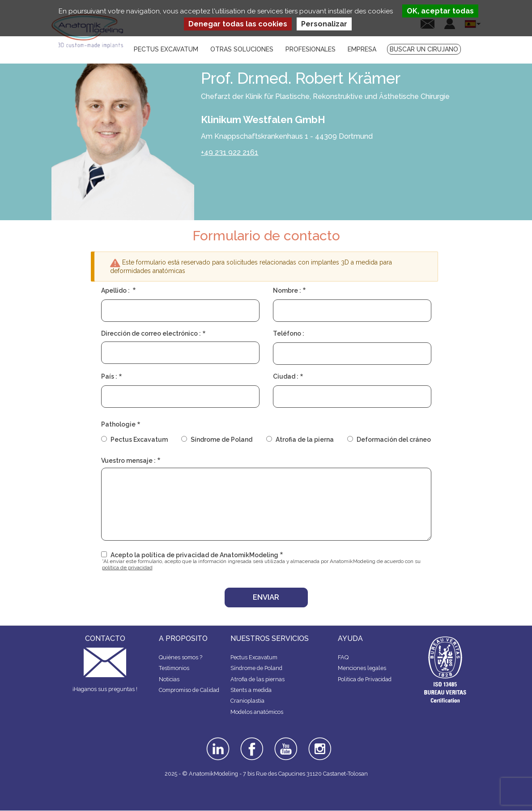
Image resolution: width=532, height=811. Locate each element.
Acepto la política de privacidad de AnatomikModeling (194, 555)
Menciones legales (362, 668)
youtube (285, 740)
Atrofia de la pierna (305, 440)
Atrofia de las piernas (257, 679)
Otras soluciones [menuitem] (242, 49)
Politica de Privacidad (365, 679)
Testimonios (174, 668)
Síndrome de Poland (221, 440)
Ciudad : (286, 376)
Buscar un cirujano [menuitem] (424, 49)
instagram (319, 743)
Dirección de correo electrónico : (151, 333)
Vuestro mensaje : (128, 461)
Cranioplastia (247, 701)
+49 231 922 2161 (230, 152)
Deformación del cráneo (394, 440)
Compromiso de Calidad (189, 690)
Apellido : (116, 290)
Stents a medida (251, 690)
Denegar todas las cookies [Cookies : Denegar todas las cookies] (238, 24)
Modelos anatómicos (257, 712)
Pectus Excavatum (139, 440)
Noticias (169, 679)
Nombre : (287, 290)
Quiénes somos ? (181, 657)
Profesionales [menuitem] (311, 49)
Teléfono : (289, 333)
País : (109, 376)
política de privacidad (127, 568)
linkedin (217, 740)
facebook (252, 740)
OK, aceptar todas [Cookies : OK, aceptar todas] (440, 11)
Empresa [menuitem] (362, 49)
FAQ (343, 657)
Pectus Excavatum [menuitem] (166, 49)
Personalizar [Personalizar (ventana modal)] (324, 24)
